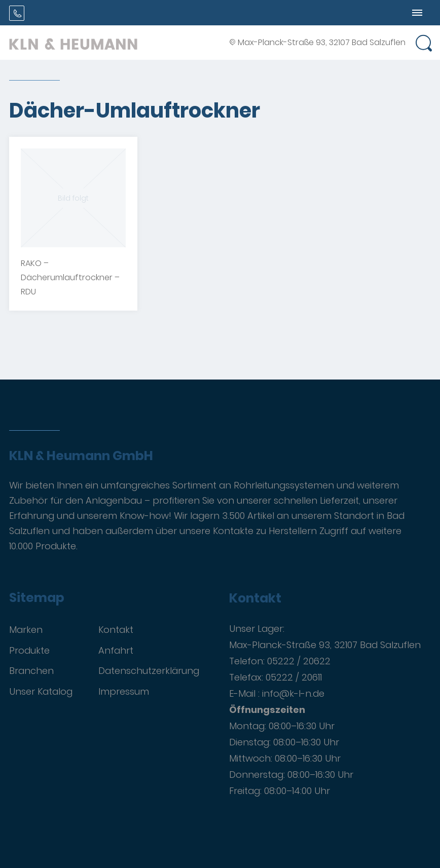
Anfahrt (116, 650)
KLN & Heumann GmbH (81, 456)
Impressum (124, 691)
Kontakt (116, 630)
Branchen (31, 671)
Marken (26, 630)
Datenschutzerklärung (149, 671)
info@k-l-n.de (293, 693)
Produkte (29, 650)
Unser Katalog (41, 691)
